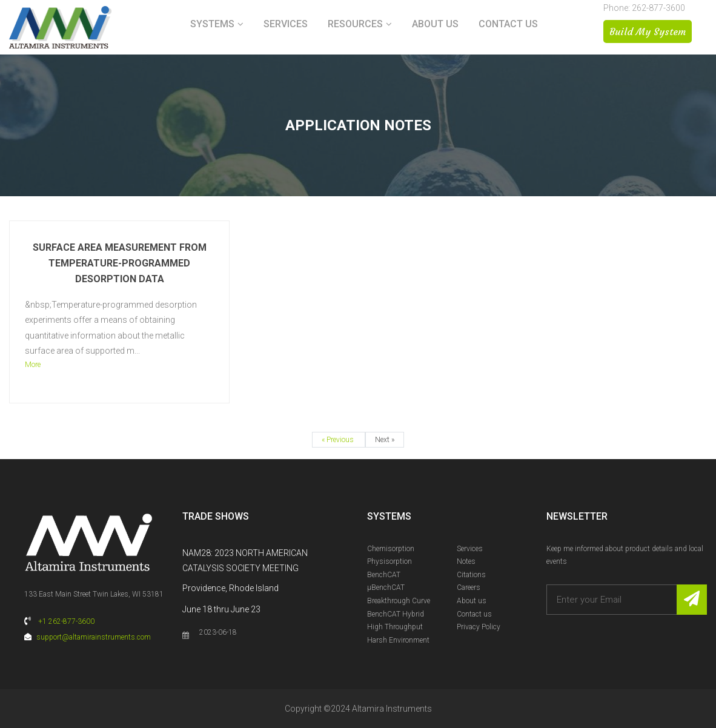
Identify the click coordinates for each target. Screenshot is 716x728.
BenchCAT (384, 575)
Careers (469, 587)
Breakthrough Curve (399, 601)
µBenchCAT (386, 587)
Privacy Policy (479, 627)
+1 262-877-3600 (66, 621)
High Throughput (395, 627)
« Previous (339, 440)
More (33, 365)
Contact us (508, 24)
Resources (355, 24)
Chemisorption (391, 549)
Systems (212, 24)
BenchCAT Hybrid (396, 614)
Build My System (648, 31)
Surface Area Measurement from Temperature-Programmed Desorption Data (120, 263)
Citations (471, 575)
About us (435, 24)
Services (286, 24)
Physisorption (389, 561)
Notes (466, 561)
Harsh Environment (398, 640)
